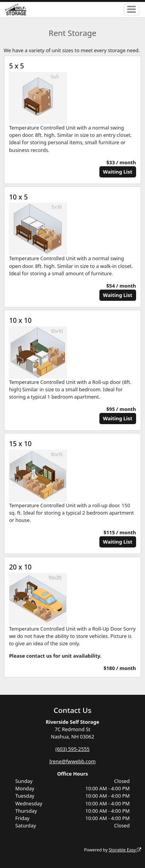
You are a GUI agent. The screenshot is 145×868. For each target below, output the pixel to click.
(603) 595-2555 (72, 749)
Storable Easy (125, 850)
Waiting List (118, 172)
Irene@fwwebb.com (73, 761)
